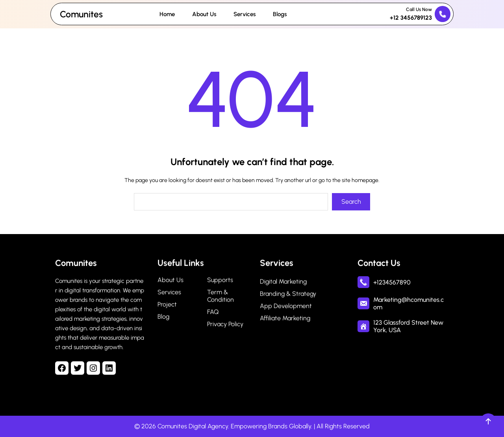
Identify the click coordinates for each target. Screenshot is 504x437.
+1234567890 (392, 284)
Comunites (81, 14)
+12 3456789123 (411, 18)
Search (351, 202)
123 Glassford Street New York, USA (408, 328)
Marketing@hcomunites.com (409, 305)
